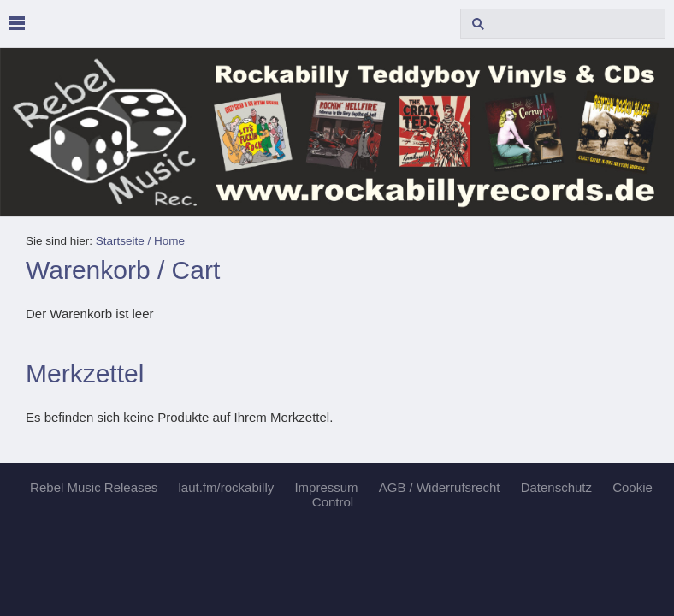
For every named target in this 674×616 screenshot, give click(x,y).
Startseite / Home (140, 241)
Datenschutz (556, 487)
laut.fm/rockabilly (227, 487)
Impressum (326, 487)
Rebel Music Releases (94, 487)
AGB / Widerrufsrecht (440, 487)
